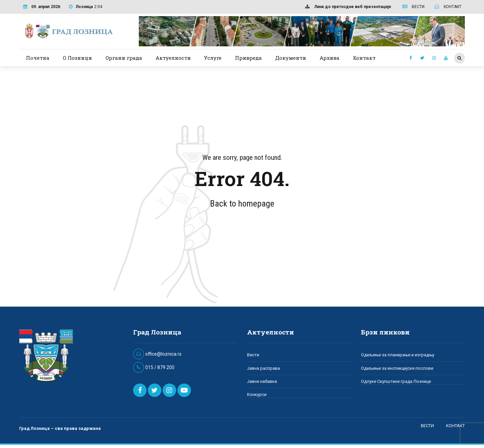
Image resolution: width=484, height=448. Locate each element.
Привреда (248, 58)
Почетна (38, 58)
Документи (291, 58)
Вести (253, 355)
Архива (330, 58)
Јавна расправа (264, 368)
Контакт (364, 58)
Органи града (124, 58)
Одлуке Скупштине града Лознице (396, 381)
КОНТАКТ (455, 426)
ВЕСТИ (427, 426)
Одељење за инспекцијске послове (397, 368)
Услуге (213, 58)
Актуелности (173, 58)
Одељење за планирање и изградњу (398, 355)
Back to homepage (242, 204)
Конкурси (257, 394)
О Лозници (77, 58)
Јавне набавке (262, 381)
